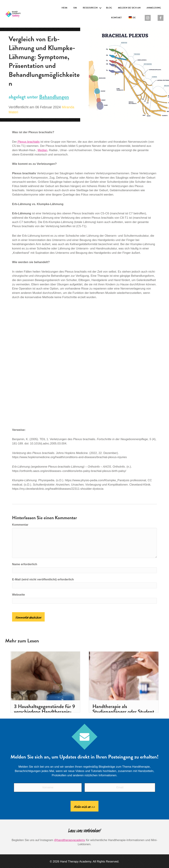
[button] (100, 8)
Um (75, 8)
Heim (64, 8)
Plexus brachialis (28, 142)
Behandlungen (54, 97)
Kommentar (20, 525)
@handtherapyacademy (70, 837)
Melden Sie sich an (129, 8)
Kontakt (116, 18)
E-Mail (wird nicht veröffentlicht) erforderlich (43, 579)
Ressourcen (90, 8)
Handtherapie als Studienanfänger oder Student (123, 709)
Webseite (18, 595)
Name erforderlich (25, 564)
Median (42, 150)
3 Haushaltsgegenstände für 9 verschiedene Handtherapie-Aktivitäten (44, 712)
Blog (109, 8)
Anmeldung (154, 8)
